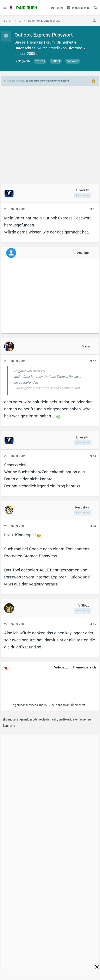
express (40, 61)
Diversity (75, 48)
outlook (56, 61)
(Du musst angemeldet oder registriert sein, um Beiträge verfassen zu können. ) (47, 723)
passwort (73, 61)
